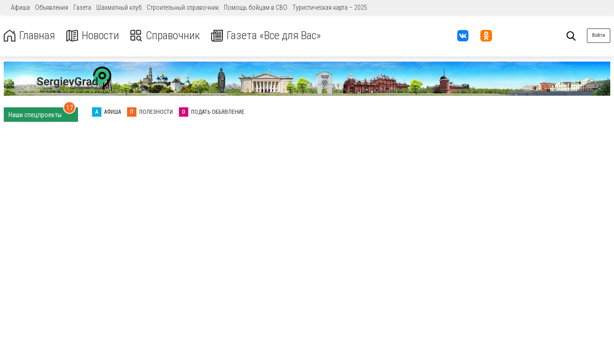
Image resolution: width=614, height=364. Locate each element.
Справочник (165, 36)
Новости (93, 36)
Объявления (52, 7)
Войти (599, 35)
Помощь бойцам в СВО (256, 7)
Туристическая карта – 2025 (330, 7)
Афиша (20, 7)
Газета (82, 7)
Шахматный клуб (119, 7)
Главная (29, 36)
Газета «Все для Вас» (266, 36)
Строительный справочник (183, 7)
